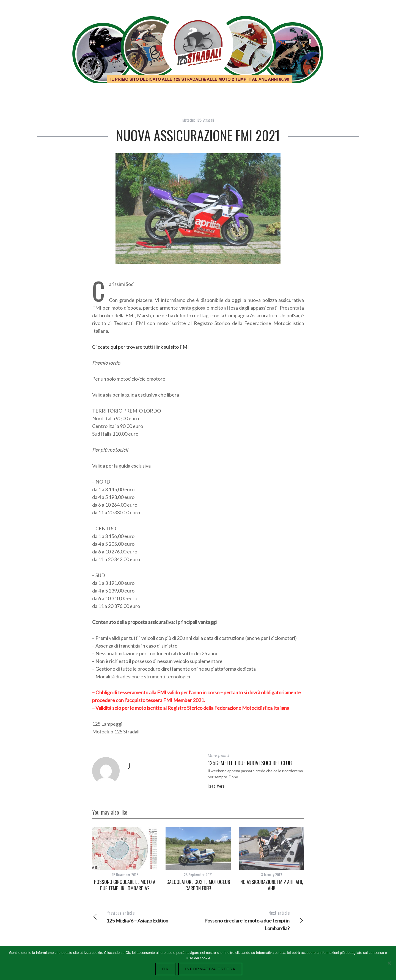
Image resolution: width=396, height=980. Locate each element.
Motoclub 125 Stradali (198, 120)
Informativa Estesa (210, 969)
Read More (216, 786)
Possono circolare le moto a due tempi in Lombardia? (125, 885)
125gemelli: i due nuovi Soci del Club (250, 763)
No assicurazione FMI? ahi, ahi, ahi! (272, 885)
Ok (167, 969)
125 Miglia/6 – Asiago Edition (145, 916)
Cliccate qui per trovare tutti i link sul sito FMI (141, 347)
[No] (389, 963)
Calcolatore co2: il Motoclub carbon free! (198, 885)
